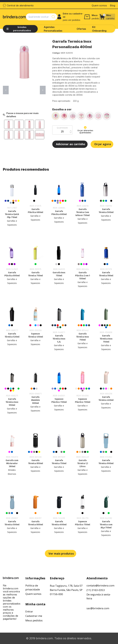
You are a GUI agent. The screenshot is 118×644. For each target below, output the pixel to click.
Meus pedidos (34, 620)
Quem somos (33, 594)
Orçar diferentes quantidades (85, 130)
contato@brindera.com (100, 585)
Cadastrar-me (34, 616)
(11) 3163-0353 (96, 590)
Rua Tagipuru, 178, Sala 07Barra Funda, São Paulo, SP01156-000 (66, 590)
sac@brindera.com (98, 608)
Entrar (29, 611)
